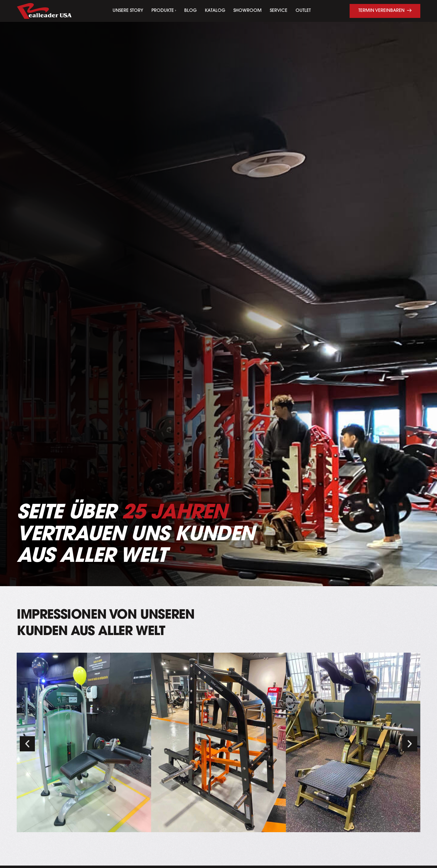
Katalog (215, 11)
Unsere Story (128, 11)
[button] (27, 744)
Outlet (303, 11)
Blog (190, 11)
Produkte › (164, 11)
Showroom (247, 11)
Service (279, 11)
